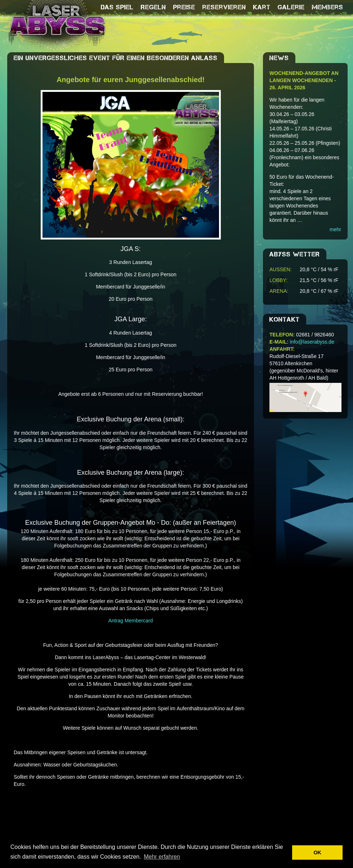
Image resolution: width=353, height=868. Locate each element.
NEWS (279, 58)
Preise (184, 7)
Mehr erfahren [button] (162, 857)
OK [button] (317, 853)
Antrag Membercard (131, 621)
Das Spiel (117, 7)
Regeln (153, 7)
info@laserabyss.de (312, 342)
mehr (335, 229)
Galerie (291, 7)
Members (328, 7)
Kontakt (285, 319)
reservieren (224, 7)
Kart (262, 7)
